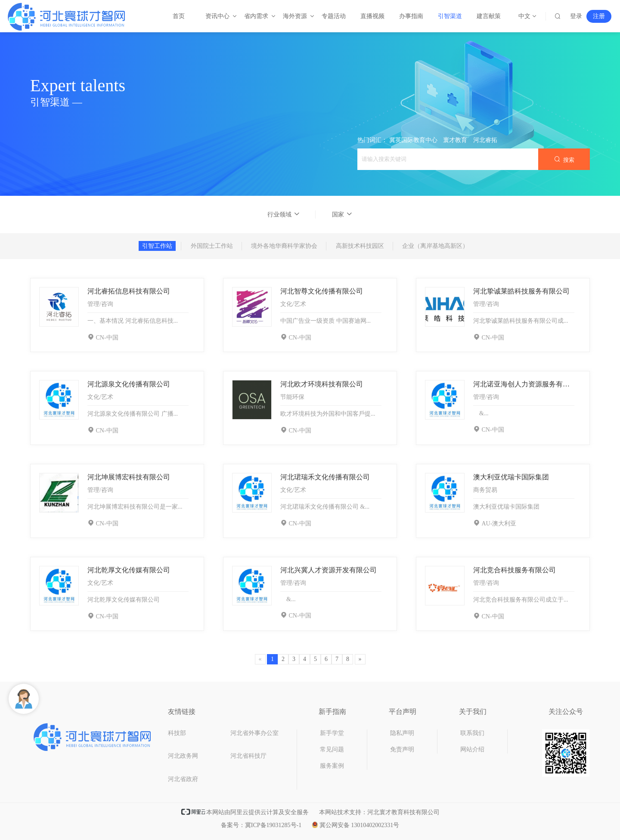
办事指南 (411, 16)
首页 (179, 16)
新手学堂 (332, 733)
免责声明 (402, 749)
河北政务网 (183, 756)
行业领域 (284, 215)
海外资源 (295, 16)
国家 (342, 215)
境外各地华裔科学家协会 (284, 246)
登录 (576, 16)
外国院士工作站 (212, 246)
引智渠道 (450, 16)
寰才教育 (455, 140)
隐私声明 (402, 733)
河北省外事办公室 (254, 733)
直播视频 (372, 16)
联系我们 (472, 733)
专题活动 (334, 16)
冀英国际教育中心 (413, 140)
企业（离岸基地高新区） (435, 246)
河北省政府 (183, 779)
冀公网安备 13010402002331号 (356, 825)
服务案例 (332, 766)
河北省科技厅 (248, 756)
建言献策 (489, 16)
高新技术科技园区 (360, 246)
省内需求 (257, 16)
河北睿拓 (485, 140)
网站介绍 (472, 749)
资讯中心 (218, 16)
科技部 (177, 733)
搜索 (564, 159)
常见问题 (332, 749)
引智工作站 (157, 246)
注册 (599, 16)
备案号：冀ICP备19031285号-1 (261, 825)
